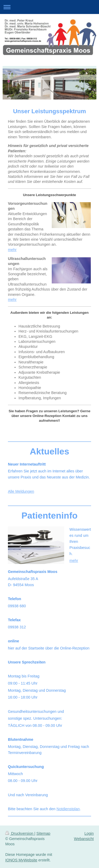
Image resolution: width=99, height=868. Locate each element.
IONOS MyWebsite (21, 860)
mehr (12, 250)
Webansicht (84, 839)
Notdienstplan (68, 809)
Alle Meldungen (21, 491)
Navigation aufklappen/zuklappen (49, 7)
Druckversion (20, 833)
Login (89, 833)
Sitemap (43, 833)
